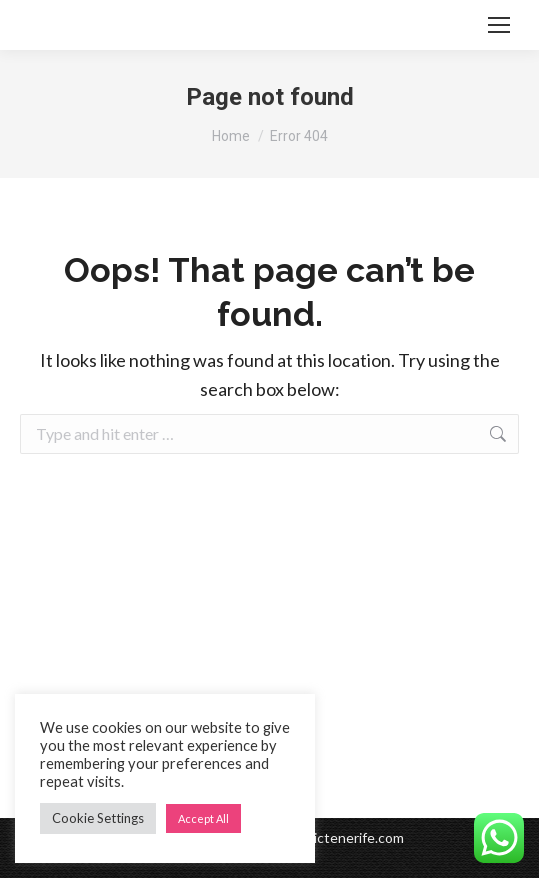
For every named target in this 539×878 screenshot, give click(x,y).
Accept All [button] (203, 818)
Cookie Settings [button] (98, 818)
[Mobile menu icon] (499, 25)
